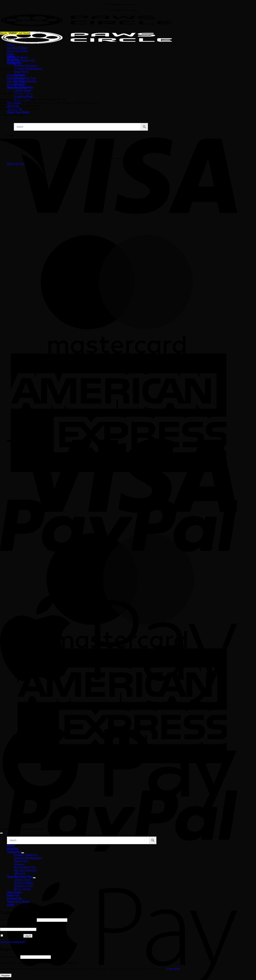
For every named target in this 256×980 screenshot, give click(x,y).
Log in (28, 936)
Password (7, 926)
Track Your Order (18, 112)
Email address (10, 957)
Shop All (12, 849)
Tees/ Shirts (21, 72)
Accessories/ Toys (25, 78)
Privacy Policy (16, 85)
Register (6, 975)
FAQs (10, 54)
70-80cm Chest (23, 97)
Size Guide (14, 892)
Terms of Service (17, 88)
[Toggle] (23, 853)
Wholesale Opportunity (21, 60)
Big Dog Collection (25, 871)
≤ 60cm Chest (22, 91)
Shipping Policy (16, 75)
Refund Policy (16, 78)
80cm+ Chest (22, 889)
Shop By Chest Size (20, 877)
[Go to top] (1, 833)
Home (11, 45)
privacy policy (173, 969)
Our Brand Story (17, 48)
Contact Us (14, 64)
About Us (13, 895)
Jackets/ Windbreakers (28, 69)
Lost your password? (13, 942)
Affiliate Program (17, 57)
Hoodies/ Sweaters (25, 66)
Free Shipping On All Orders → (122, 4)
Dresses (19, 864)
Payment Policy (16, 82)
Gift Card (19, 874)
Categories (14, 852)
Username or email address (18, 920)
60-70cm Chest (23, 883)
